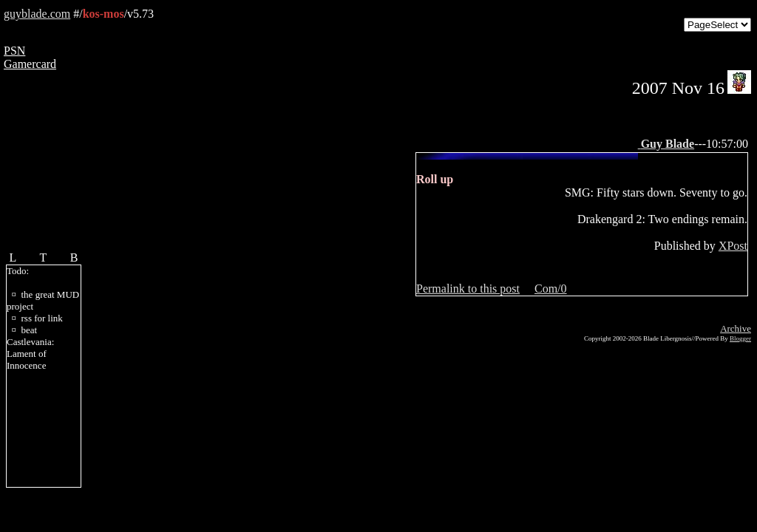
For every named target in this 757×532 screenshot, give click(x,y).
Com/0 (551, 289)
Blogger (740, 338)
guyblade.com (37, 14)
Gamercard (30, 64)
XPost (733, 246)
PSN (14, 51)
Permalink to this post (468, 289)
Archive (736, 328)
